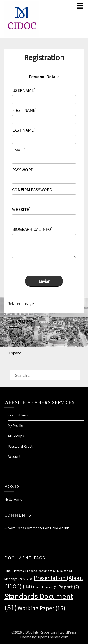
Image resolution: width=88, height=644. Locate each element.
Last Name (24, 130)
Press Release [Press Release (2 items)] (45, 587)
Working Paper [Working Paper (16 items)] (41, 608)
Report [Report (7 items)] (69, 586)
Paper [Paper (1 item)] (28, 579)
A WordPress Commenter (24, 528)
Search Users (18, 415)
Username (24, 90)
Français (16, 344)
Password (24, 170)
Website (21, 209)
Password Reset (20, 446)
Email (19, 150)
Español (16, 353)
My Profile (15, 425)
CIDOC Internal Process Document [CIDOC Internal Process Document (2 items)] (31, 571)
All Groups (16, 436)
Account (14, 456)
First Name (24, 110)
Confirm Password (33, 190)
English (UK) (19, 335)
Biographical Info (32, 229)
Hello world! (14, 499)
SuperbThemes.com (52, 637)
